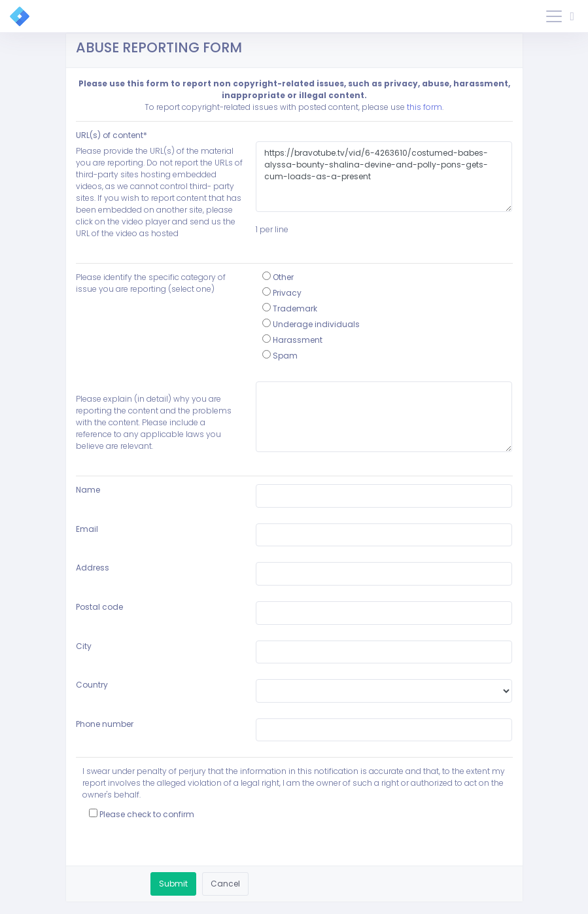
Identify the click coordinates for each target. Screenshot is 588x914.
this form (424, 107)
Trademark (290, 308)
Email (87, 529)
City (84, 646)
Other (278, 277)
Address (93, 568)
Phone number (105, 724)
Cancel (225, 884)
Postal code (99, 607)
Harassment (292, 340)
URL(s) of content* (112, 135)
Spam (280, 356)
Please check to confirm (142, 814)
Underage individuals (311, 324)
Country (92, 685)
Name (88, 490)
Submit (173, 884)
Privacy (282, 293)
